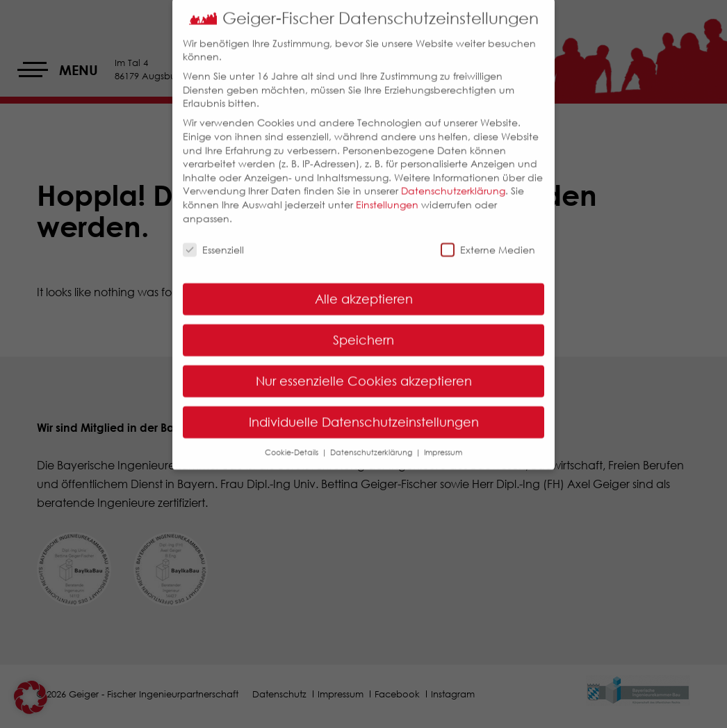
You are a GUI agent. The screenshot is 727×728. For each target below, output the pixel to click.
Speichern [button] (363, 330)
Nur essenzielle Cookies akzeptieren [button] (364, 371)
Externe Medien (488, 240)
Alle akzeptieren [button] (364, 289)
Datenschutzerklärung (453, 180)
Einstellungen (387, 194)
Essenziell (213, 240)
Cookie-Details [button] (293, 442)
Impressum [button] (443, 442)
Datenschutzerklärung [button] (372, 442)
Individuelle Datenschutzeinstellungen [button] (364, 412)
